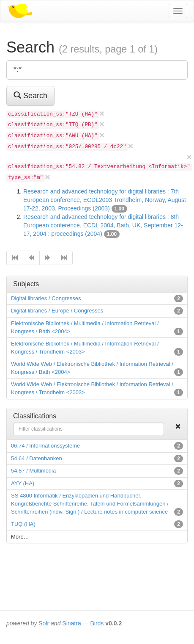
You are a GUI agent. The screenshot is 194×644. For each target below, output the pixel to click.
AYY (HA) (23, 483)
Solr (44, 623)
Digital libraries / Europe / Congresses (57, 311)
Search (30, 95)
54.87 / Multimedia (33, 471)
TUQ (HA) (23, 524)
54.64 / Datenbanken (37, 458)
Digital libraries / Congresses (46, 298)
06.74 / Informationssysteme (45, 446)
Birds (97, 623)
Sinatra (71, 623)
